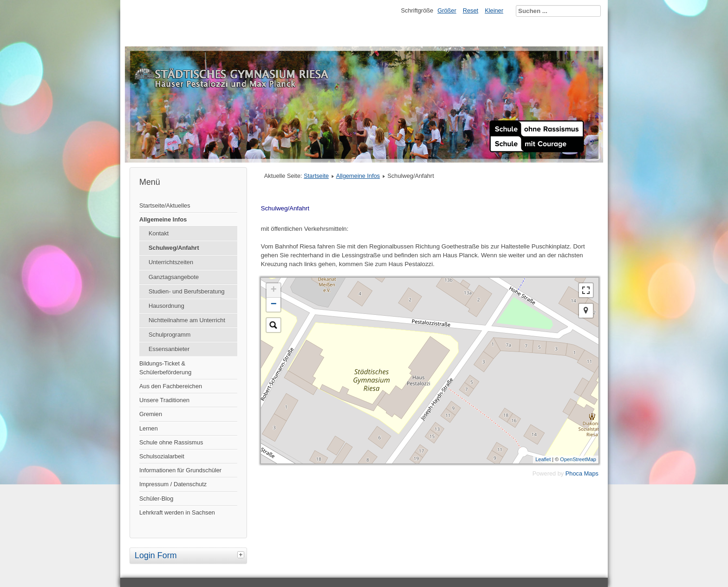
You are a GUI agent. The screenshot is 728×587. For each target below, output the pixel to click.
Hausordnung (166, 306)
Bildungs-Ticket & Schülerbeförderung (165, 368)
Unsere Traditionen (164, 400)
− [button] (274, 305)
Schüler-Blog (156, 499)
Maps (591, 473)
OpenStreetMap (578, 459)
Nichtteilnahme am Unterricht (187, 320)
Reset (471, 10)
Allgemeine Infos (163, 219)
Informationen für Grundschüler (180, 470)
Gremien (151, 414)
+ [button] (274, 290)
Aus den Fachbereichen (171, 386)
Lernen (149, 428)
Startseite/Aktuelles (165, 205)
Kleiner (494, 10)
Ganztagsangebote (174, 277)
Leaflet (543, 459)
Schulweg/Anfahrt (174, 248)
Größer (447, 10)
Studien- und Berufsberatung (187, 291)
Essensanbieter (169, 349)
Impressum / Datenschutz (173, 484)
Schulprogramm (169, 335)
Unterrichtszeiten (171, 262)
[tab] (242, 554)
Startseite (316, 176)
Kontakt (159, 233)
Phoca (574, 473)
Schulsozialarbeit (162, 456)
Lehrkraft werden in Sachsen (177, 512)
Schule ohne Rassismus (171, 442)
